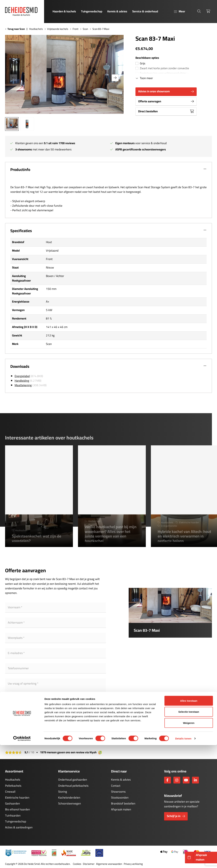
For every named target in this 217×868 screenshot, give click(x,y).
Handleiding (22, 381)
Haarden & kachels (64, 11)
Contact (116, 786)
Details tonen (183, 861)
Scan (85, 29)
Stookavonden (120, 798)
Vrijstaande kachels (58, 29)
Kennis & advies (117, 11)
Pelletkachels (13, 786)
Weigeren (189, 846)
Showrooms (118, 792)
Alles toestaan (189, 824)
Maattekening (23, 385)
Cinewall (10, 792)
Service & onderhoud (145, 11)
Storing (63, 792)
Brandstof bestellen (123, 803)
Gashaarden (12, 803)
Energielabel (22, 376)
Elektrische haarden (17, 798)
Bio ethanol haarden (17, 809)
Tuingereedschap (92, 11)
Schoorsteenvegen (70, 803)
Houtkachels (36, 29)
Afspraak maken (121, 809)
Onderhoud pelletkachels (73, 786)
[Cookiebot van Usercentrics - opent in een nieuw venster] (22, 861)
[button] (115, 78)
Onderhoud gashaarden (73, 780)
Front (75, 29)
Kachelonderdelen (69, 798)
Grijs (143, 63)
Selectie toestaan (189, 835)
